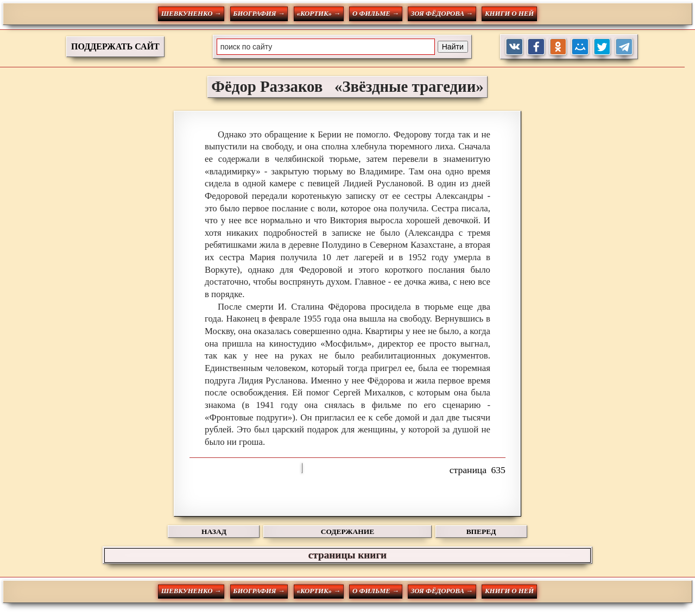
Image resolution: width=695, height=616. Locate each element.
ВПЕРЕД (481, 532)
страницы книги (347, 555)
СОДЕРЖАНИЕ (347, 532)
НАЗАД (214, 532)
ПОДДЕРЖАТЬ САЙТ (115, 46)
